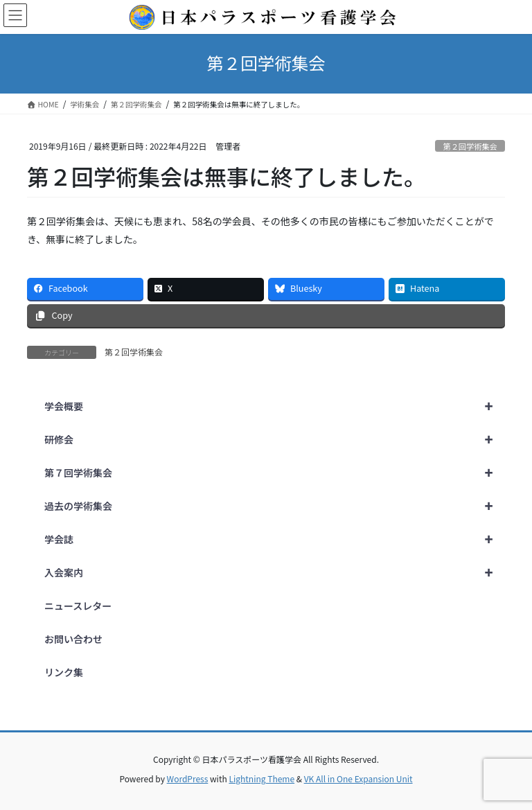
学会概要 (275, 406)
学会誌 (275, 539)
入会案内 (275, 572)
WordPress (188, 778)
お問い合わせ (73, 639)
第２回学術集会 (470, 146)
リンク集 (64, 672)
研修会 (275, 439)
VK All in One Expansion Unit (358, 778)
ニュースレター (78, 606)
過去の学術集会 (275, 506)
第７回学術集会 (275, 473)
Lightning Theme (261, 778)
